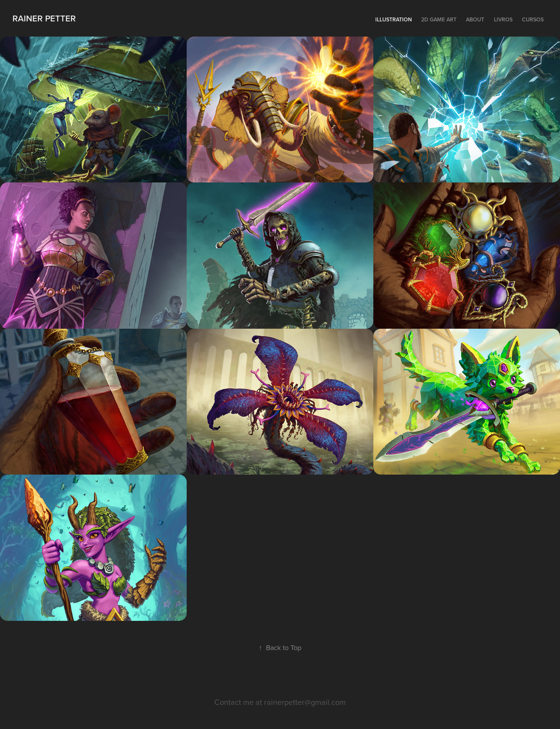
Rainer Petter (45, 18)
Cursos (533, 19)
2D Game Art (439, 19)
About (475, 19)
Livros (503, 19)
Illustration (394, 19)
